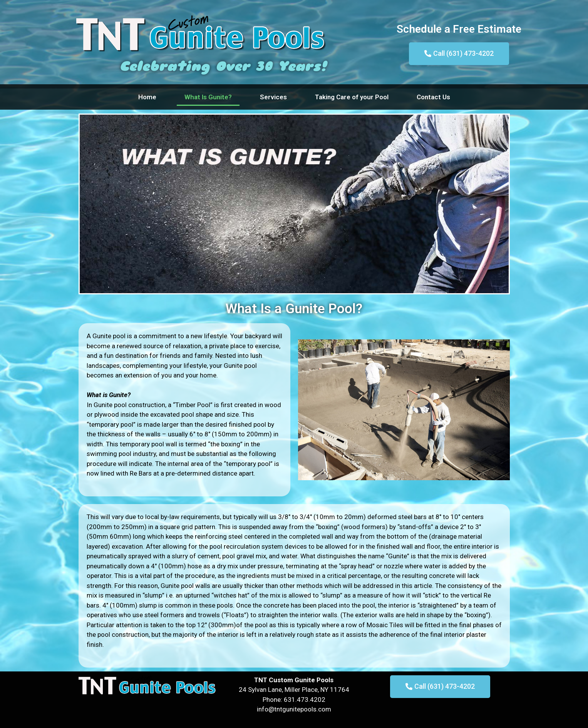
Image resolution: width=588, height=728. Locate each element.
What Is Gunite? (208, 97)
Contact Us (433, 97)
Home (147, 97)
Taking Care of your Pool (352, 97)
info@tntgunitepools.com (294, 709)
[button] (459, 54)
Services (273, 97)
